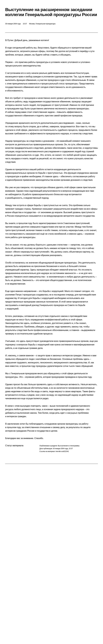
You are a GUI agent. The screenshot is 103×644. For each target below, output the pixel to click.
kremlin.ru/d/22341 (62, 451)
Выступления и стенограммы (69, 446)
